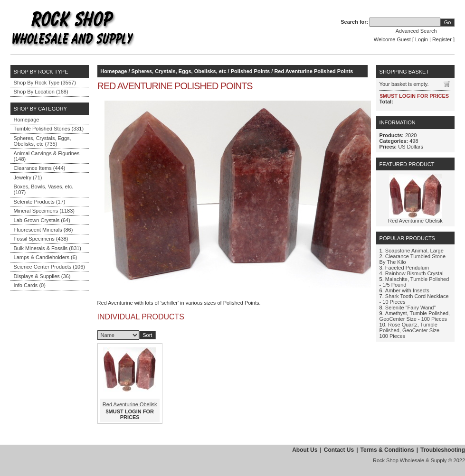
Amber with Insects (407, 290)
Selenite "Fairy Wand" (410, 308)
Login (422, 39)
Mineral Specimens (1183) (44, 211)
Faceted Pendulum (407, 268)
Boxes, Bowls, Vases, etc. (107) (44, 189)
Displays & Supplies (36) (42, 276)
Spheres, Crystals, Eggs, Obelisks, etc (179, 71)
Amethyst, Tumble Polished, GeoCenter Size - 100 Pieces (415, 316)
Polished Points (251, 71)
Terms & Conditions (387, 450)
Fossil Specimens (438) (41, 239)
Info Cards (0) (30, 285)
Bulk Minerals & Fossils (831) (47, 248)
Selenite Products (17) (40, 202)
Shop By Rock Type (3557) (45, 83)
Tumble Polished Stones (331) (49, 129)
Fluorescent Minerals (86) (43, 230)
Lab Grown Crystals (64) (42, 220)
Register (442, 39)
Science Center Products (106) (49, 267)
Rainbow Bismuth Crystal (414, 273)
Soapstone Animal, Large (414, 251)
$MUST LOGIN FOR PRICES (130, 414)
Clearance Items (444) (40, 168)
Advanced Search (416, 31)
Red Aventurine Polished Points (313, 71)
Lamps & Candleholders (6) (46, 257)
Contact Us (339, 450)
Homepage (27, 120)
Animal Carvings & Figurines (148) (47, 156)
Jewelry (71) (28, 177)
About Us (305, 450)
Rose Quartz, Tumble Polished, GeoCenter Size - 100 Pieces (411, 330)
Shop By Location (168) (41, 92)
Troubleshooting (443, 450)
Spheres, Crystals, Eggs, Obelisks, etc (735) (43, 141)
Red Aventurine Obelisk (130, 404)
